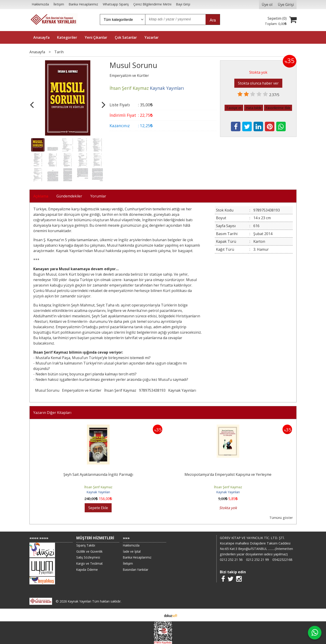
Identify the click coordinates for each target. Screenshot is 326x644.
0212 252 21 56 (231, 560)
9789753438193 (152, 390)
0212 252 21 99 (257, 560)
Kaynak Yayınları (182, 390)
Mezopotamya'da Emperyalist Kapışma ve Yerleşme (228, 474)
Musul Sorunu (47, 390)
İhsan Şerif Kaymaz (120, 390)
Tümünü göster (281, 518)
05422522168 (282, 560)
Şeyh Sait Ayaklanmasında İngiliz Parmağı (98, 474)
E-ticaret (156, 615)
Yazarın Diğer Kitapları (52, 413)
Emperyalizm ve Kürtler (82, 390)
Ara (213, 20)
